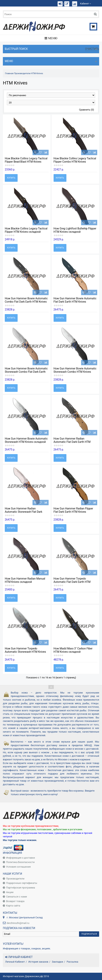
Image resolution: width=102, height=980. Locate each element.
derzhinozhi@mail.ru (18, 923)
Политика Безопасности (20, 862)
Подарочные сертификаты (22, 883)
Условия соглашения (18, 867)
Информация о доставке (20, 858)
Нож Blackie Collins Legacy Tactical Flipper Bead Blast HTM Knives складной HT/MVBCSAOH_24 (26, 162)
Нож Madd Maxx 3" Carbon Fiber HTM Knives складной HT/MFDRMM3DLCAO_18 (73, 652)
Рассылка (72, 962)
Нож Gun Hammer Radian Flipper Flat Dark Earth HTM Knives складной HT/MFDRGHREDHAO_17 (75, 512)
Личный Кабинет (15, 962)
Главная (9, 73)
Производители (22, 73)
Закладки (58, 962)
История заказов (38, 962)
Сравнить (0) (86, 110)
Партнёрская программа (21, 888)
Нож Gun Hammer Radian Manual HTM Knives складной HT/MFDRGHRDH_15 (25, 582)
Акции (10, 892)
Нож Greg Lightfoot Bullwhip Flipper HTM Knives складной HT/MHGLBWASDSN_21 (75, 232)
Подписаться (89, 934)
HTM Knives (37, 73)
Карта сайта (13, 906)
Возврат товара (15, 901)
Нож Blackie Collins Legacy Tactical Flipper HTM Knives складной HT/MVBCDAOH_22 (26, 232)
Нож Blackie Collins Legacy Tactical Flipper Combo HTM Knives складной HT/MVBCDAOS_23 (75, 162)
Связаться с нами (17, 897)
